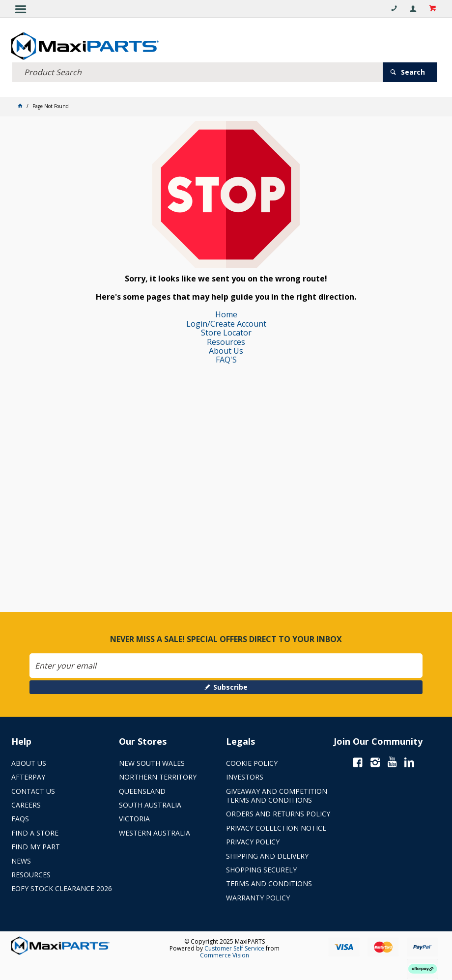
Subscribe (230, 687)
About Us (226, 351)
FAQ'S (226, 360)
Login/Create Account (226, 324)
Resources (226, 342)
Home (226, 314)
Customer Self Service (234, 948)
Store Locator (226, 333)
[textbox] (198, 72)
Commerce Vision (225, 955)
